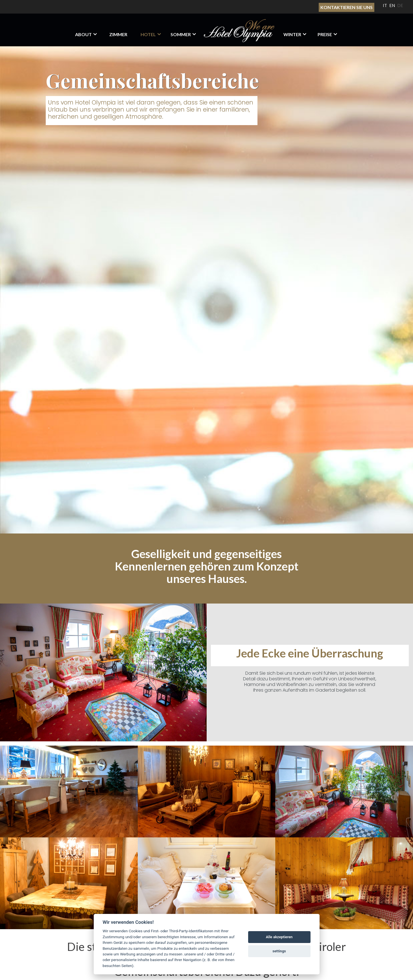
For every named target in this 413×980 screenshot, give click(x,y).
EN (392, 5)
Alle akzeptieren (279, 937)
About (83, 34)
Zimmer (118, 34)
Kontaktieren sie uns (347, 7)
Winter (292, 34)
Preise (325, 34)
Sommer (181, 34)
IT (385, 5)
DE (400, 5)
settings (279, 951)
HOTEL (148, 34)
